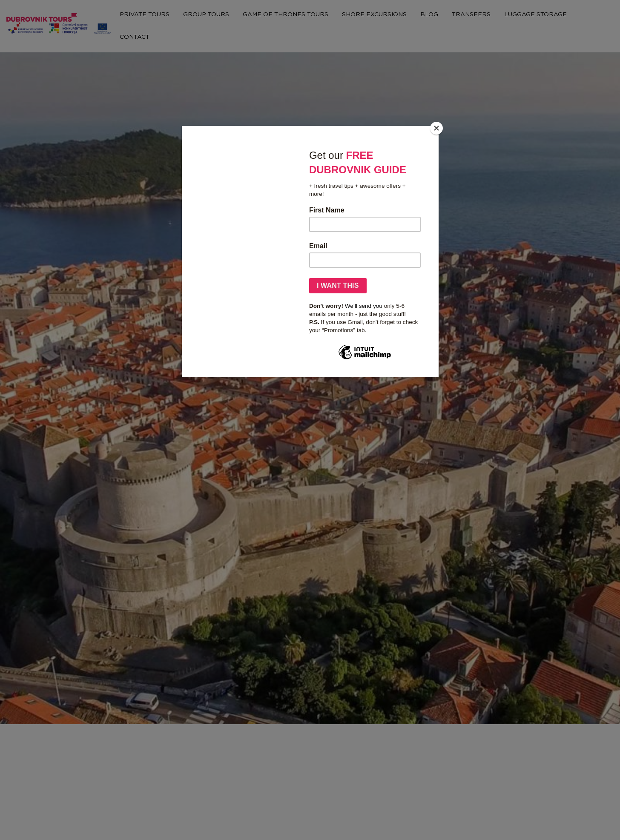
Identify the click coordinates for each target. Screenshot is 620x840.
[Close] (436, 128)
